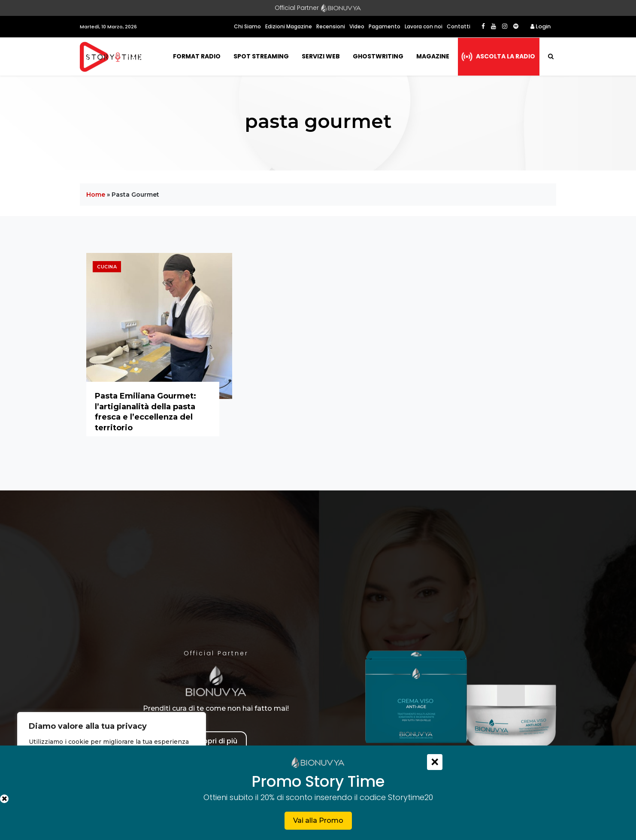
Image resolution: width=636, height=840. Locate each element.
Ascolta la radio (506, 56)
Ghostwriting (378, 56)
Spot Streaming (261, 56)
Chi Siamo (247, 26)
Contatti (459, 26)
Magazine (433, 56)
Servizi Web (321, 56)
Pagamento (385, 26)
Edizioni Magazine (289, 26)
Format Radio (197, 56)
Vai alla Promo (318, 820)
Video (357, 26)
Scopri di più (216, 741)
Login (541, 26)
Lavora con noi (424, 26)
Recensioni (331, 26)
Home (96, 195)
